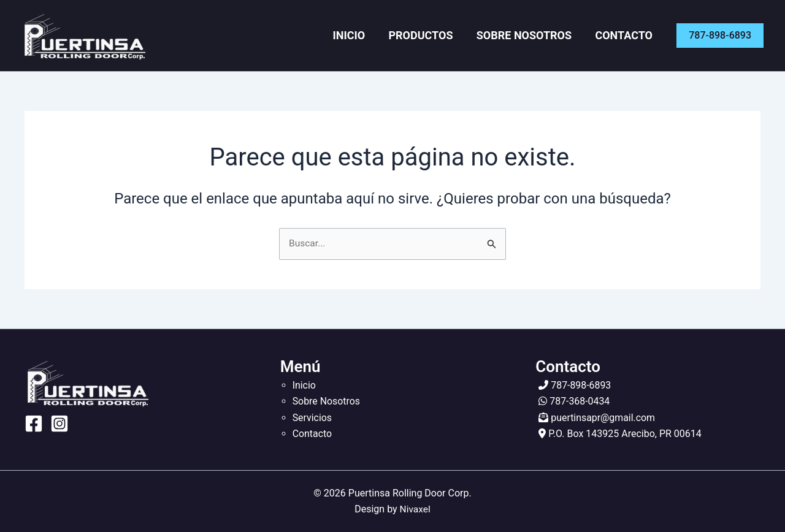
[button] (720, 36)
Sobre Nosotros (531, 35)
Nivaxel (415, 509)
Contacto (627, 35)
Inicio (367, 35)
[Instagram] (59, 424)
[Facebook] (34, 424)
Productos (433, 35)
